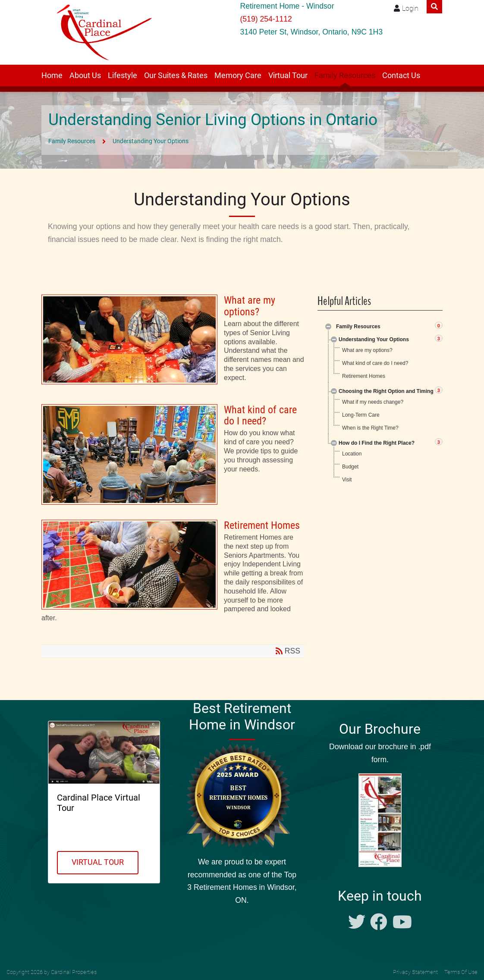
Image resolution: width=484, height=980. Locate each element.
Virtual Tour (288, 75)
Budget (350, 467)
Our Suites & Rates (176, 75)
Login (410, 8)
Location (352, 454)
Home (52, 75)
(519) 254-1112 (266, 19)
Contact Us (401, 75)
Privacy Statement (415, 972)
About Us (85, 75)
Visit (347, 480)
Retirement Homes (173, 575)
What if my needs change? (373, 402)
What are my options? (173, 342)
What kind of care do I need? (173, 454)
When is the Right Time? (370, 428)
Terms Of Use (461, 972)
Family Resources (345, 75)
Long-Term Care (361, 415)
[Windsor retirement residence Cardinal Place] (102, 32)
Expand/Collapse (328, 327)
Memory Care (238, 75)
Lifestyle (123, 75)
